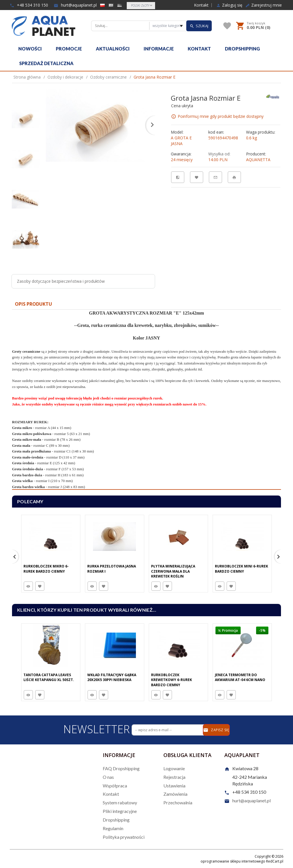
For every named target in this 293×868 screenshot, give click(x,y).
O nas (108, 777)
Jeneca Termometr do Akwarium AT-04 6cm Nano (240, 677)
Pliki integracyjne (120, 811)
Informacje (159, 49)
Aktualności (113, 49)
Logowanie (174, 768)
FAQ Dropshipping (121, 768)
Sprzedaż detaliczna (46, 63)
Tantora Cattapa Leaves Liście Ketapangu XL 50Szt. (49, 677)
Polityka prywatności (124, 837)
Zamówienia (175, 794)
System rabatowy (120, 802)
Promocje (69, 49)
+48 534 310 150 (29, 5)
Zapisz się (216, 730)
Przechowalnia (178, 802)
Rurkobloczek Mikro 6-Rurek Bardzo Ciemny (46, 569)
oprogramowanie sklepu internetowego (233, 861)
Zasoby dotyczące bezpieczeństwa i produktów (61, 281)
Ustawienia (174, 786)
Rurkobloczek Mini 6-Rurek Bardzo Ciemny (241, 569)
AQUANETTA (258, 160)
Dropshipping (242, 49)
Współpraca (115, 786)
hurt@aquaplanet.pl (75, 5)
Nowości (30, 49)
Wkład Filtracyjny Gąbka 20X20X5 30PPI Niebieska (112, 677)
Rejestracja (174, 777)
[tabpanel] (146, 400)
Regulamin (113, 828)
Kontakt (201, 5)
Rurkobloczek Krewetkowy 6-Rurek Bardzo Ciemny (172, 680)
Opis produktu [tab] (33, 304)
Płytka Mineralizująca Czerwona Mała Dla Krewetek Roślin (173, 571)
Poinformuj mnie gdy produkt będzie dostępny (221, 116)
